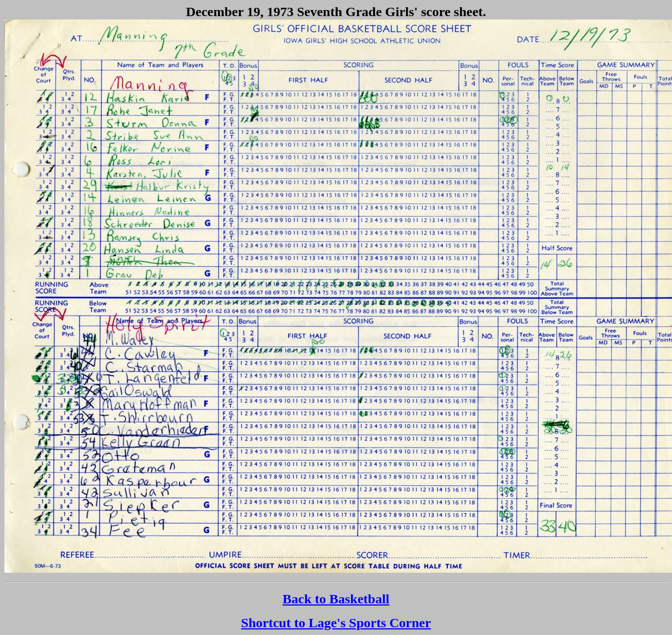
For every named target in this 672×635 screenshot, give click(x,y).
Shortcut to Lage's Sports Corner (336, 623)
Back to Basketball (336, 599)
